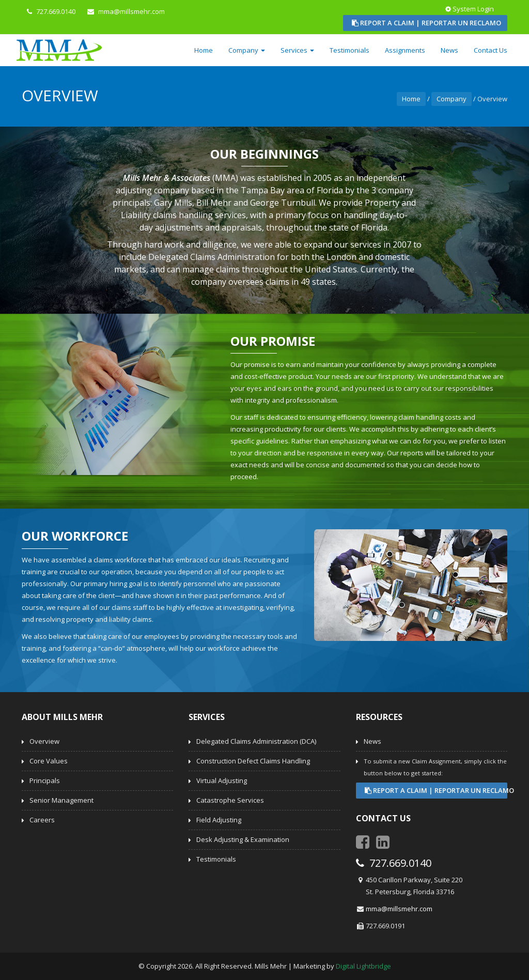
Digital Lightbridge (363, 966)
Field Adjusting (219, 820)
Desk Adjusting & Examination (243, 839)
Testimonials (349, 50)
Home (204, 50)
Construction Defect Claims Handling (253, 761)
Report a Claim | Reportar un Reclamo (426, 23)
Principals (45, 780)
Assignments (405, 50)
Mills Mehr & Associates (167, 178)
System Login (470, 9)
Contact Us (491, 50)
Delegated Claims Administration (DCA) (256, 741)
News (449, 50)
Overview (44, 741)
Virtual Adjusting (222, 780)
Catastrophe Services (230, 800)
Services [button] (297, 50)
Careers (42, 820)
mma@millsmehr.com (399, 909)
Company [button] (247, 50)
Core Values (49, 761)
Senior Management (61, 800)
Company (452, 99)
